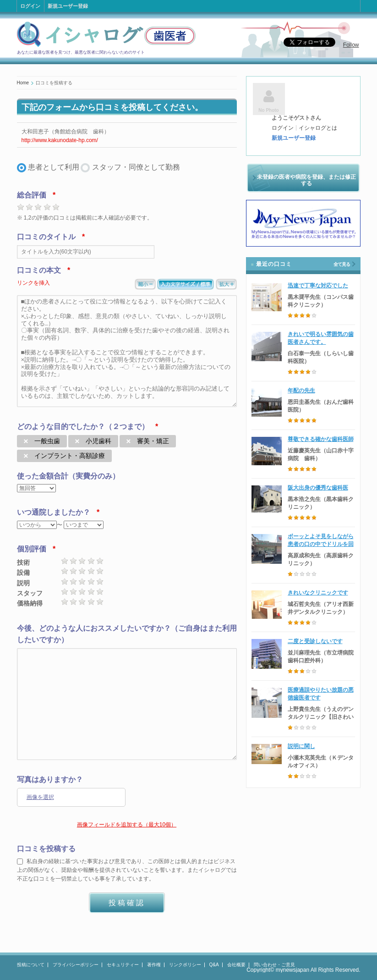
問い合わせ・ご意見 (274, 965)
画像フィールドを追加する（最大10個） (127, 825)
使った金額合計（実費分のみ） (68, 476)
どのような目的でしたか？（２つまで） (83, 427)
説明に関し (301, 746)
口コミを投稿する (46, 849)
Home (23, 83)
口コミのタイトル (46, 237)
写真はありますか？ (50, 779)
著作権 (154, 965)
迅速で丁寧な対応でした (318, 286)
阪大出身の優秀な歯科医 (318, 488)
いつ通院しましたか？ (54, 512)
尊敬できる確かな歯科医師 (321, 439)
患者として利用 (54, 167)
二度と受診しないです (315, 641)
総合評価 (32, 195)
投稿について (31, 965)
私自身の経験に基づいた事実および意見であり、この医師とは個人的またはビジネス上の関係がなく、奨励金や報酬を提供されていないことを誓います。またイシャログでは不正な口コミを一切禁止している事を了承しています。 (127, 870)
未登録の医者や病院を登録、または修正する (306, 180)
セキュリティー (123, 965)
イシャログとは (318, 128)
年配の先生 (301, 391)
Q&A (214, 965)
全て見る (342, 264)
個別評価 (32, 549)
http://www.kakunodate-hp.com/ (60, 140)
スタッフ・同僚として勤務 (136, 167)
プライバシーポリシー (76, 965)
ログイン (30, 6)
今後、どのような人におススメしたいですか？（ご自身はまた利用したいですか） (127, 634)
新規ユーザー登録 (68, 6)
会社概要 (236, 965)
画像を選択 (40, 797)
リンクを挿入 (33, 283)
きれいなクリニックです (318, 593)
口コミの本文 (39, 270)
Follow (351, 45)
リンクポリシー (185, 965)
